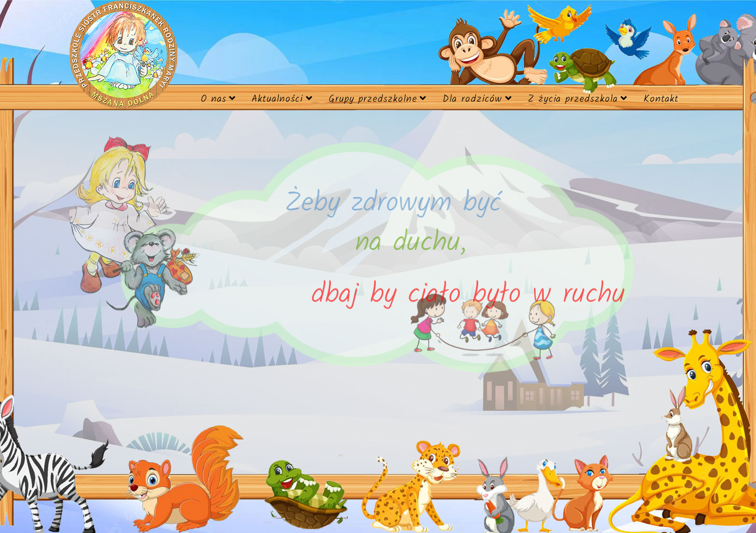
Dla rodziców (472, 99)
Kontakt (661, 99)
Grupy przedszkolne (373, 99)
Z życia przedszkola (573, 99)
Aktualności (277, 99)
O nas (214, 99)
